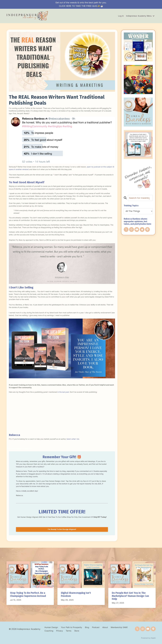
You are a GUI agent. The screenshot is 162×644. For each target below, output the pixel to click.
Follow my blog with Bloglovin (20, 448)
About (111, 627)
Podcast (101, 627)
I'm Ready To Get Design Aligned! (62, 529)
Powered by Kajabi (148, 638)
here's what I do (73, 439)
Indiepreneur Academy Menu (140, 16)
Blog (91, 627)
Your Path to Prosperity (74, 627)
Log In (121, 16)
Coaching (57, 631)
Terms (78, 631)
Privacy (68, 631)
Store (87, 631)
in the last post (63, 392)
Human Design (52, 627)
